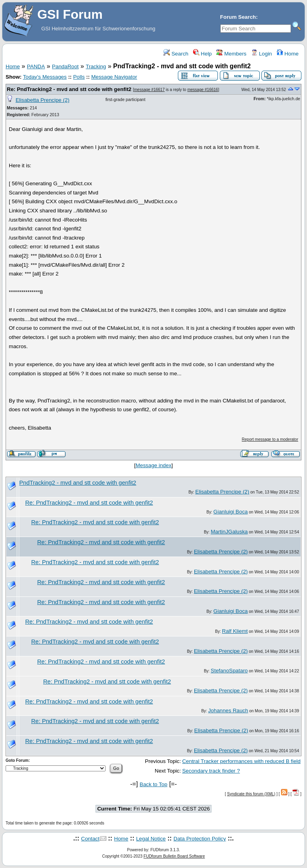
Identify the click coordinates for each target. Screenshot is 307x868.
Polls (79, 77)
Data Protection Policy (200, 839)
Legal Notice (151, 839)
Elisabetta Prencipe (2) (43, 100)
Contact (90, 839)
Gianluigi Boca (231, 512)
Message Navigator (114, 77)
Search (176, 54)
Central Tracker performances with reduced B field (241, 761)
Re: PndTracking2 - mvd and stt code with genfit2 (69, 89)
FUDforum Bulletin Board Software (174, 856)
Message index (153, 465)
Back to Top (153, 784)
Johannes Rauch (228, 710)
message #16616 (203, 90)
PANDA (36, 66)
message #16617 (149, 90)
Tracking (96, 66)
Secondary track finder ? (211, 771)
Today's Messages (45, 77)
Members (231, 54)
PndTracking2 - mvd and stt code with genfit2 (78, 483)
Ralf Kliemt (235, 631)
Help (202, 54)
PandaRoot (65, 66)
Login (261, 54)
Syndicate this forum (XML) (251, 794)
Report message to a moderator (270, 439)
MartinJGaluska (229, 532)
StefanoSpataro (229, 671)
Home (288, 54)
